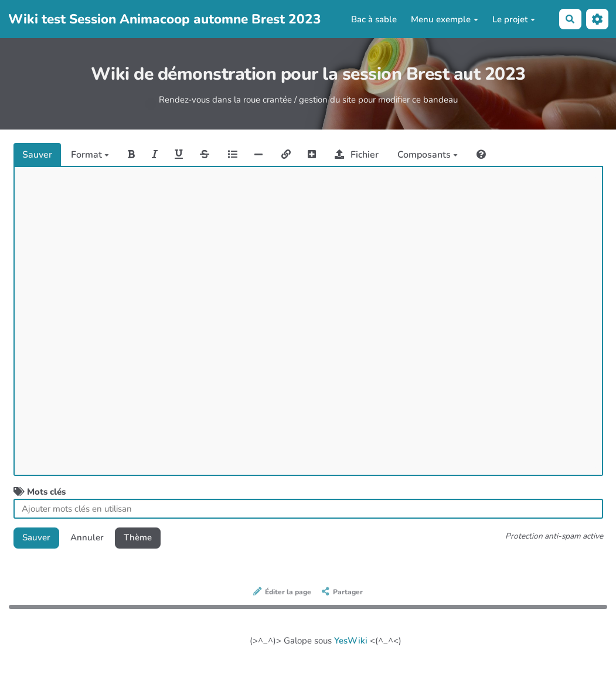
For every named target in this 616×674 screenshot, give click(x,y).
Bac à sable (374, 19)
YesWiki (351, 641)
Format (90, 155)
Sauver (37, 155)
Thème (138, 537)
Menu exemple (445, 19)
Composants (428, 155)
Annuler (87, 537)
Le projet (514, 19)
